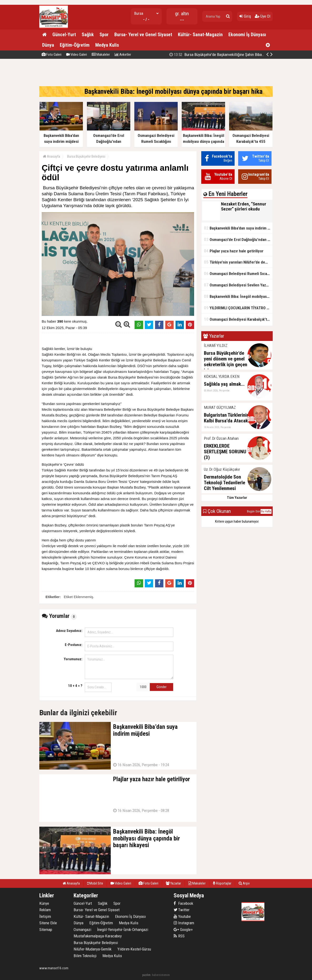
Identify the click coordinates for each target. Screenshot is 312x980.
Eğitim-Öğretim (75, 45)
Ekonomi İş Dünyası (247, 35)
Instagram (184, 923)
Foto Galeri (52, 55)
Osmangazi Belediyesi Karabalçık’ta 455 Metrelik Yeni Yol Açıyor (238, 319)
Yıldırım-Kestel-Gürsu (134, 949)
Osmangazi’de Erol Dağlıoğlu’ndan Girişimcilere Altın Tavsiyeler (238, 239)
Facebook (183, 903)
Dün (258, 511)
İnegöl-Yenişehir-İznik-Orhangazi (123, 930)
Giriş (245, 16)
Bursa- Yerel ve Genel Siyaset (143, 35)
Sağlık (88, 35)
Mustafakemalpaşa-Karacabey (98, 936)
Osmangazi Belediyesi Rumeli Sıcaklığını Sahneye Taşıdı (238, 273)
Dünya (48, 45)
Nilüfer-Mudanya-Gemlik (93, 949)
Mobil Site (95, 883)
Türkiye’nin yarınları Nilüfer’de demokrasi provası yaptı (238, 262)
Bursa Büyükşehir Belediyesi (86, 156)
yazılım (146, 975)
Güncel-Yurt (64, 35)
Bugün (251, 511)
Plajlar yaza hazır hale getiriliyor (234, 251)
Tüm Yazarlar (237, 498)
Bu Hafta (266, 511)
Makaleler (101, 55)
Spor (104, 35)
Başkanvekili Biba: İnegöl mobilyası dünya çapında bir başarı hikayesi (179, 91)
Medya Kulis (107, 45)
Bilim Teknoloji (85, 956)
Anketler (123, 55)
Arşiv (244, 883)
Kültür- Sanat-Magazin (200, 35)
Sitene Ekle (48, 923)
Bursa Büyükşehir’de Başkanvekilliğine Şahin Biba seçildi (221, 55)
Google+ (183, 930)
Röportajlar (222, 883)
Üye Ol (263, 16)
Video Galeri (77, 55)
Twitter (182, 910)
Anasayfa (51, 156)
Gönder (161, 687)
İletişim (45, 916)
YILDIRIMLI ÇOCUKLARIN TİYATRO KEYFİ (238, 308)
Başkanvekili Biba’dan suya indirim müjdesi (238, 228)
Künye (44, 903)
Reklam (45, 910)
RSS (179, 936)
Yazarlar (173, 883)
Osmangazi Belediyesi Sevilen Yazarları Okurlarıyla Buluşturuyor (238, 285)
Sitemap (46, 930)
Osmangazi (82, 930)
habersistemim (161, 975)
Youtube (182, 916)
